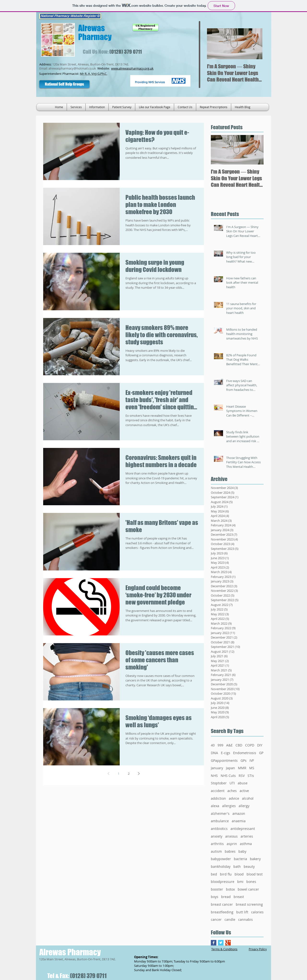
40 (213, 745)
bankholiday (221, 866)
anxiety (217, 836)
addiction (218, 798)
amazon (239, 813)
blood (239, 874)
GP (261, 753)
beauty (249, 866)
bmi (240, 882)
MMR (242, 768)
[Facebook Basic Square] (214, 943)
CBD (239, 745)
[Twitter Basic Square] (221, 943)
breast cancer (222, 904)
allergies (229, 806)
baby (242, 851)
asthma (246, 844)
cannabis (245, 919)
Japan (230, 768)
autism (216, 851)
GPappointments (224, 760)
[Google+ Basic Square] (228, 943)
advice (234, 798)
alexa (215, 806)
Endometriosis (245, 753)
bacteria (240, 859)
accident (218, 791)
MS (252, 768)
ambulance (220, 821)
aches (232, 791)
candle (230, 919)
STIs (251, 776)
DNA (214, 753)
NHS (214, 776)
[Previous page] (108, 774)
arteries (247, 836)
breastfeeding (222, 912)
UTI (232, 783)
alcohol (248, 798)
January (217, 768)
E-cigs (226, 753)
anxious (231, 836)
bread (226, 897)
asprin (232, 844)
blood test (255, 874)
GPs (244, 760)
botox (230, 889)
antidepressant (243, 829)
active (244, 791)
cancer (216, 919)
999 (220, 745)
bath (237, 866)
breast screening (249, 904)
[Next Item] (255, 44)
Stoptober (219, 783)
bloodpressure (223, 882)
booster (217, 889)
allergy (244, 806)
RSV (242, 776)
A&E (229, 745)
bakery (255, 859)
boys (215, 897)
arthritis (217, 844)
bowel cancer (248, 889)
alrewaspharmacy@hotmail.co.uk (72, 68)
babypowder (221, 859)
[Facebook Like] (110, 84)
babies (230, 851)
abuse (243, 783)
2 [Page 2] (129, 774)
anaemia (239, 821)
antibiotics (219, 829)
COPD (250, 745)
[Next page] (139, 774)
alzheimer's (220, 813)
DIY (260, 745)
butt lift (242, 912)
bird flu (226, 874)
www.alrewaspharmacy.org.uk (132, 68)
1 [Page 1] (119, 774)
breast (239, 897)
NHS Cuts (228, 776)
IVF (252, 760)
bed (214, 874)
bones (251, 882)
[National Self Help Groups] (64, 84)
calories (257, 912)
